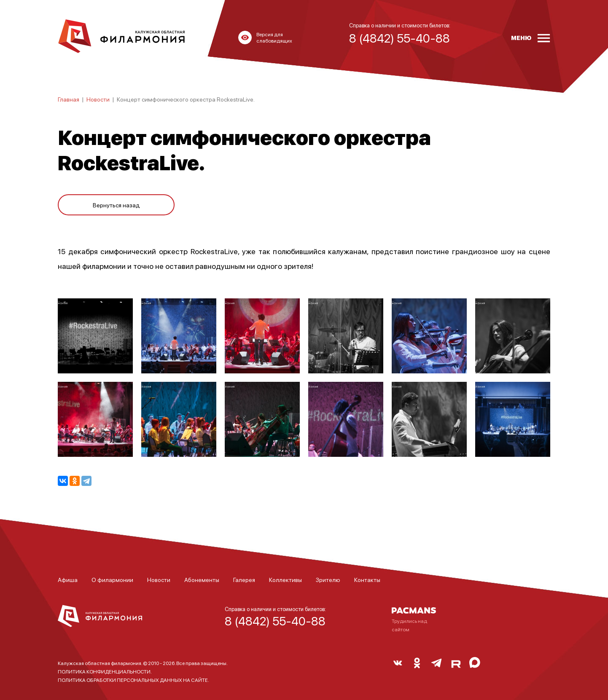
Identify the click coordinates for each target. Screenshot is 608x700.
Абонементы (202, 579)
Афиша (68, 579)
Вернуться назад (116, 203)
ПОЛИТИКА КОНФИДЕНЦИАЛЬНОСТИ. (105, 672)
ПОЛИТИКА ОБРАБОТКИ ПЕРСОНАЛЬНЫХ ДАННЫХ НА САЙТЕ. (133, 680)
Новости (98, 99)
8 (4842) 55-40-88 (275, 621)
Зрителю (328, 579)
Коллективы (285, 579)
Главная (69, 99)
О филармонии (112, 579)
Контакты (367, 579)
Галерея (244, 579)
